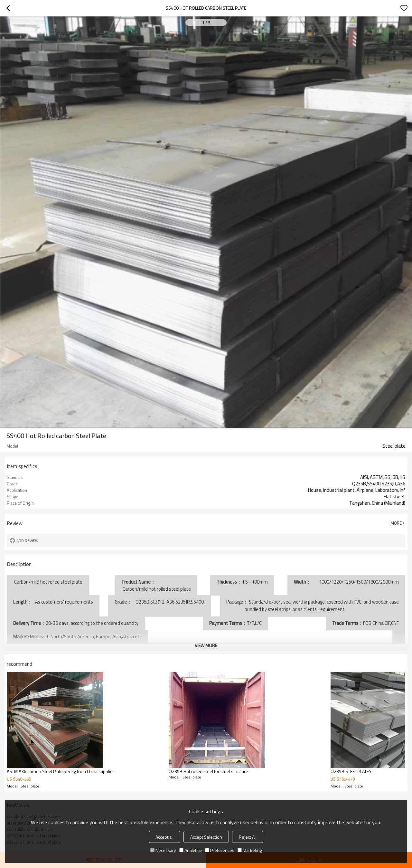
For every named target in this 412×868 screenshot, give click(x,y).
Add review (28, 541)
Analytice (191, 850)
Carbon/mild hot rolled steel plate (156, 589)
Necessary (163, 850)
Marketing (250, 850)
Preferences (220, 850)
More (396, 523)
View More (206, 645)
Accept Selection (206, 837)
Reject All (248, 837)
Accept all (164, 837)
